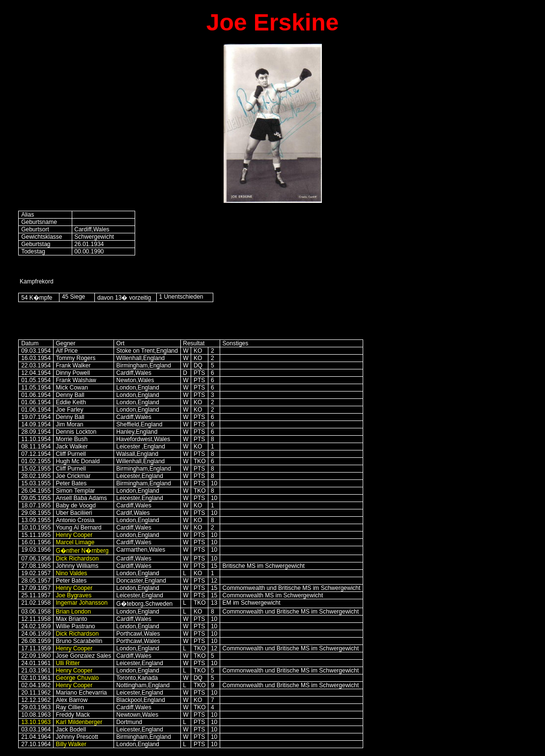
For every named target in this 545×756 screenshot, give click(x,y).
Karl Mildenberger (79, 722)
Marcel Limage (75, 542)
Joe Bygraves (74, 595)
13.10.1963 (36, 722)
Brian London (73, 612)
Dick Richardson (77, 559)
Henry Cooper (74, 535)
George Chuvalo (77, 678)
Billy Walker (71, 744)
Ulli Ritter (68, 663)
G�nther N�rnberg (82, 551)
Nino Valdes (72, 573)
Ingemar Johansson (82, 603)
